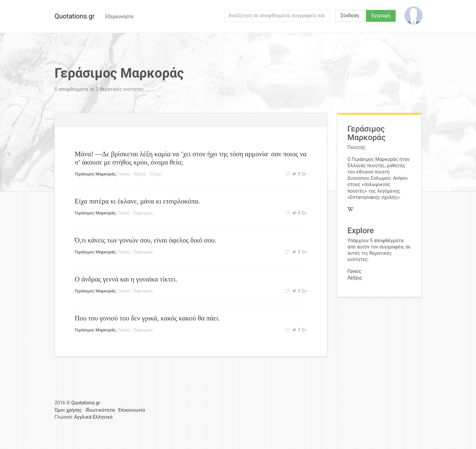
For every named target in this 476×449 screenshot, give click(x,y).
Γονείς (124, 174)
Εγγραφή (381, 16)
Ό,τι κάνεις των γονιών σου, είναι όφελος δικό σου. (145, 240)
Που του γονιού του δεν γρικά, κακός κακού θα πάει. (147, 318)
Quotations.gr (75, 16)
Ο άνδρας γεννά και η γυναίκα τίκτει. (126, 279)
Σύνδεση (350, 16)
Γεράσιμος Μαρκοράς (95, 174)
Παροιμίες (143, 213)
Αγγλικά (83, 417)
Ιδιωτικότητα (100, 410)
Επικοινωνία (132, 410)
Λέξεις (140, 174)
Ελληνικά (102, 417)
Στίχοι (156, 174)
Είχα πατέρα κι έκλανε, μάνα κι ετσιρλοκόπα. (137, 201)
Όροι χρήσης (68, 410)
